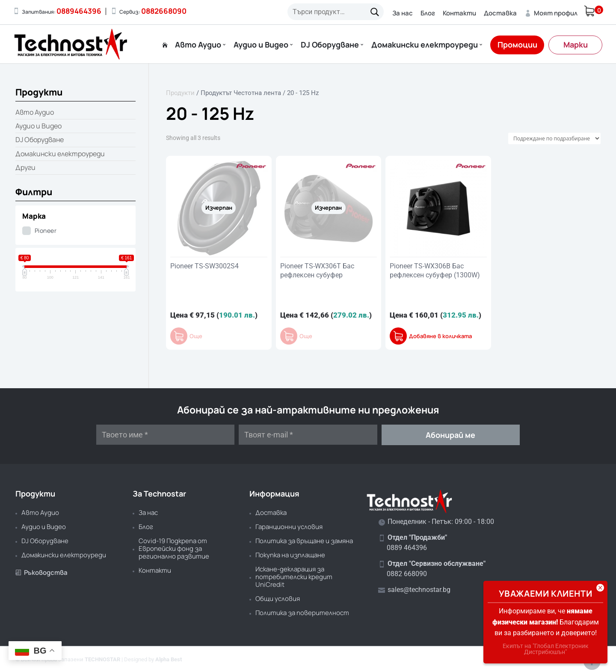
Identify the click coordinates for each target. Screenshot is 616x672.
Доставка (500, 13)
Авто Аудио (198, 45)
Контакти (459, 13)
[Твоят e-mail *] (308, 435)
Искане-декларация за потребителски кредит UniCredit (294, 577)
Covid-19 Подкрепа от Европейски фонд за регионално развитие (174, 549)
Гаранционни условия (289, 527)
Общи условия (278, 599)
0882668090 (164, 11)
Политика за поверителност (302, 613)
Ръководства (41, 572)
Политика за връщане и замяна (304, 541)
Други (25, 167)
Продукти (180, 93)
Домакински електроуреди (425, 45)
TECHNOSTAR (102, 659)
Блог (428, 13)
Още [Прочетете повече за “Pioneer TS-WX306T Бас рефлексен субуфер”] (306, 336)
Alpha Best (169, 659)
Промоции (517, 45)
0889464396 (79, 11)
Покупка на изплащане (290, 555)
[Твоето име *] (165, 435)
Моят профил (551, 13)
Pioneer (46, 230)
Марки (576, 45)
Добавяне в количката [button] (440, 336)
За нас (403, 13)
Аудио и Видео (261, 45)
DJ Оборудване (330, 45)
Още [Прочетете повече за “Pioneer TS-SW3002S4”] (196, 336)
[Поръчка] (554, 138)
